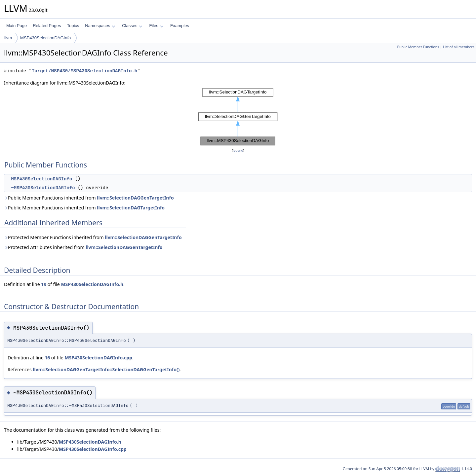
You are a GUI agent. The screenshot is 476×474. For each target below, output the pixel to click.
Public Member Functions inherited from (89, 198)
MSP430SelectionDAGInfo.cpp (98, 358)
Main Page (17, 26)
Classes (132, 26)
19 (44, 284)
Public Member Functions (418, 47)
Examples (180, 26)
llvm (8, 38)
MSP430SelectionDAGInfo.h (92, 284)
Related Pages (47, 26)
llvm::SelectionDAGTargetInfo (131, 208)
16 (47, 358)
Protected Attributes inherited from (83, 247)
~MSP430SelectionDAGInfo (43, 188)
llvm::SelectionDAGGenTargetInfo (135, 198)
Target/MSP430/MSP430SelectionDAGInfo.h (84, 71)
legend (238, 150)
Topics (73, 26)
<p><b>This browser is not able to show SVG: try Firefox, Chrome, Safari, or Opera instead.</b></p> (238, 117)
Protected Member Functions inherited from (93, 237)
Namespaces (100, 26)
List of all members (459, 47)
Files (156, 26)
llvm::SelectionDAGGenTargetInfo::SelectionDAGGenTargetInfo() (106, 369)
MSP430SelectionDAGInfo (45, 38)
